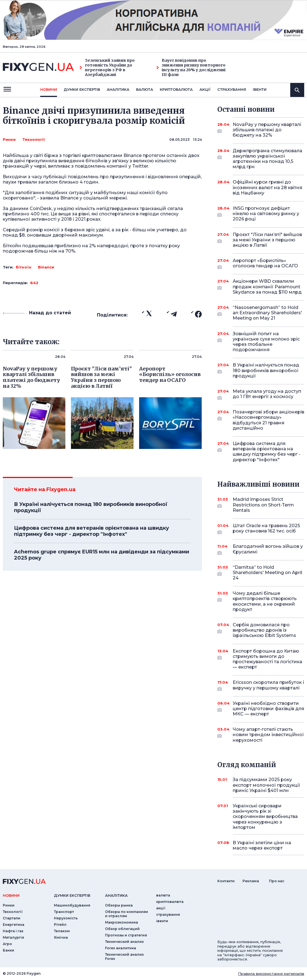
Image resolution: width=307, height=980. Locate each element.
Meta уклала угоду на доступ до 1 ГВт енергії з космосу (267, 394)
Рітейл (60, 925)
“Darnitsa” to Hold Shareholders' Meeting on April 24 (267, 573)
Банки (9, 950)
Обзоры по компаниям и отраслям (127, 914)
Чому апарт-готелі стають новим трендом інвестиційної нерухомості (268, 735)
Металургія (13, 937)
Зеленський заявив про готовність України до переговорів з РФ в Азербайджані (107, 67)
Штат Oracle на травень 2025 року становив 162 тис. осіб (266, 529)
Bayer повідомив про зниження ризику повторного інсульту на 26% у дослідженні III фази (191, 67)
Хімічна (61, 937)
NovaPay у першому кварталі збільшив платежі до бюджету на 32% (267, 130)
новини (49, 89)
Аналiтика (118, 89)
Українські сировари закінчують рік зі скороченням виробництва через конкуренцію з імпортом (265, 817)
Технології (34, 139)
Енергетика (14, 925)
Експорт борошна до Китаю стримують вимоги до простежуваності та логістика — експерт (267, 659)
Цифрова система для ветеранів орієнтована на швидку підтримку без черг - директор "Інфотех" (91, 531)
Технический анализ (124, 942)
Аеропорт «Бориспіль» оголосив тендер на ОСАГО (265, 264)
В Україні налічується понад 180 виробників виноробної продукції (91, 507)
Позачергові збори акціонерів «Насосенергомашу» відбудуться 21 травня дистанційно (268, 420)
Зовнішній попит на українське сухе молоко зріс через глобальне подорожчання (266, 342)
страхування (232, 89)
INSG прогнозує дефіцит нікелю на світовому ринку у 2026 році (266, 214)
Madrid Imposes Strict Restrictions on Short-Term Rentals (263, 505)
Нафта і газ (13, 931)
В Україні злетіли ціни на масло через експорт (262, 845)
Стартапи (12, 918)
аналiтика (116, 895)
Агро (7, 944)
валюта (145, 89)
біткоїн (23, 267)
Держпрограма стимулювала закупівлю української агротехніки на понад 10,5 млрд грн (267, 159)
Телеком (62, 931)
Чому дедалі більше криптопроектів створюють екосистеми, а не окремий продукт (265, 601)
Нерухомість (66, 918)
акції (205, 89)
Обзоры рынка (119, 905)
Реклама (251, 881)
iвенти (260, 89)
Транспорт (64, 912)
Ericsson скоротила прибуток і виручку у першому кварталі (268, 685)
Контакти (226, 881)
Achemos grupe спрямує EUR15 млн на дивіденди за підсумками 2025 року (102, 555)
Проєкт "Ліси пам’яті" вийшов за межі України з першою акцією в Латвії (267, 240)
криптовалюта (176, 89)
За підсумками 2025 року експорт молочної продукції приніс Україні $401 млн (266, 785)
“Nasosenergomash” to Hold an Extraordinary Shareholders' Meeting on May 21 (267, 313)
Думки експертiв (82, 89)
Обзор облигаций (122, 929)
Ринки (9, 139)
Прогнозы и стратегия (126, 935)
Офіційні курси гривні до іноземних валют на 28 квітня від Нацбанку (267, 187)
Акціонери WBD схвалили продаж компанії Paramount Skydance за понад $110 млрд (267, 286)
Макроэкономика (122, 922)
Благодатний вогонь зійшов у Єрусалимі (268, 549)
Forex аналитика (121, 948)
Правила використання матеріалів (271, 974)
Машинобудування (72, 905)
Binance (46, 267)
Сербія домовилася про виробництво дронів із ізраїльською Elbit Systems (264, 630)
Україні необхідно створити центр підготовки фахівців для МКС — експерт (268, 709)
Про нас (277, 881)
